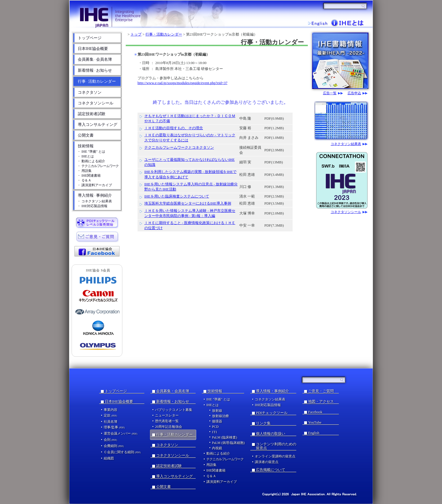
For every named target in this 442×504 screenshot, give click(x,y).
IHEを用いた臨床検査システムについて (177, 196)
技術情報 (86, 146)
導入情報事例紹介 (95, 195)
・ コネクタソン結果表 (95, 201)
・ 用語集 (84, 171)
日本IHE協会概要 (93, 49)
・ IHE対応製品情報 (92, 206)
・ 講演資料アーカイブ (95, 185)
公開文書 (86, 135)
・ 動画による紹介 (91, 161)
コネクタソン (90, 92)
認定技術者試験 (92, 114)
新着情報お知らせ (95, 70)
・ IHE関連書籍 (89, 176)
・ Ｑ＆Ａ (84, 180)
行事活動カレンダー (97, 81)
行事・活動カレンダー (164, 34)
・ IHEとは (86, 156)
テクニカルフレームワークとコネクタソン (179, 147)
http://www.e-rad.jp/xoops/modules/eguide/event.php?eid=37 (183, 83)
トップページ (90, 38)
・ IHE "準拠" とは (91, 152)
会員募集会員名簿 (95, 59)
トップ (136, 34)
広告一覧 (330, 93)
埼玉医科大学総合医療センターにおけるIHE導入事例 (188, 203)
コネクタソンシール (96, 103)
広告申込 (354, 93)
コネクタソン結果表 (346, 144)
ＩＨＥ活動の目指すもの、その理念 (174, 128)
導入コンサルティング (98, 125)
